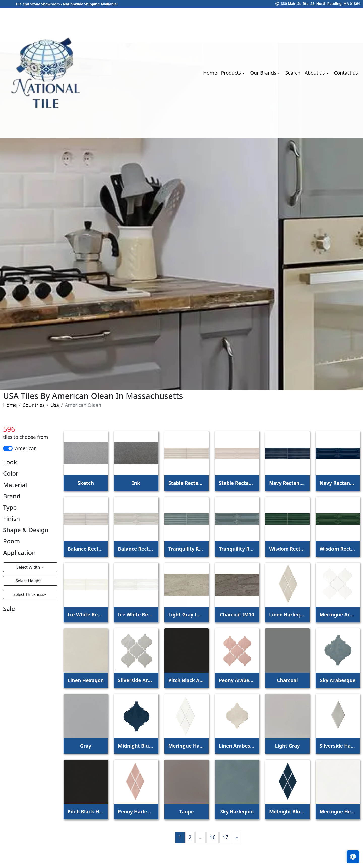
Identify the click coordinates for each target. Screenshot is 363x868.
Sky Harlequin (237, 811)
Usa (55, 405)
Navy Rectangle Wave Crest (338, 483)
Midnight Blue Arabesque (136, 746)
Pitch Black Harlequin (86, 811)
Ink (136, 483)
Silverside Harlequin (338, 746)
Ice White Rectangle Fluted (86, 614)
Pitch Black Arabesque (187, 680)
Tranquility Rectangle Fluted (187, 549)
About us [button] (315, 73)
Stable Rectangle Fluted (187, 483)
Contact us (346, 73)
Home (210, 73)
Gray (86, 746)
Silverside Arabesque (136, 680)
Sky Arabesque (338, 680)
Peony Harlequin (136, 811)
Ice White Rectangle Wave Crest (136, 614)
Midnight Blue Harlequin (287, 811)
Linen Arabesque (237, 746)
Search (293, 73)
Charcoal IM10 (237, 614)
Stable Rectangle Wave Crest (237, 483)
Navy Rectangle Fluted (287, 483)
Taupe (186, 811)
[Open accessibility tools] (353, 857)
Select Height (29, 581)
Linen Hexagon (86, 680)
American (26, 448)
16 (213, 837)
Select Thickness (29, 594)
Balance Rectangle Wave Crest (136, 549)
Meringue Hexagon (338, 811)
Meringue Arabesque (338, 614)
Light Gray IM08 (187, 614)
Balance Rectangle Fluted (86, 549)
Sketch (86, 483)
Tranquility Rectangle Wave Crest (237, 549)
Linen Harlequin (287, 614)
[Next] (237, 837)
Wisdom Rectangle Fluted (287, 549)
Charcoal (287, 680)
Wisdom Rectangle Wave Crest (338, 549)
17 (225, 837)
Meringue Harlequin (187, 746)
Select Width (29, 567)
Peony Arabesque (237, 680)
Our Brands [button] (264, 73)
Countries (34, 405)
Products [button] (232, 73)
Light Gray (288, 746)
